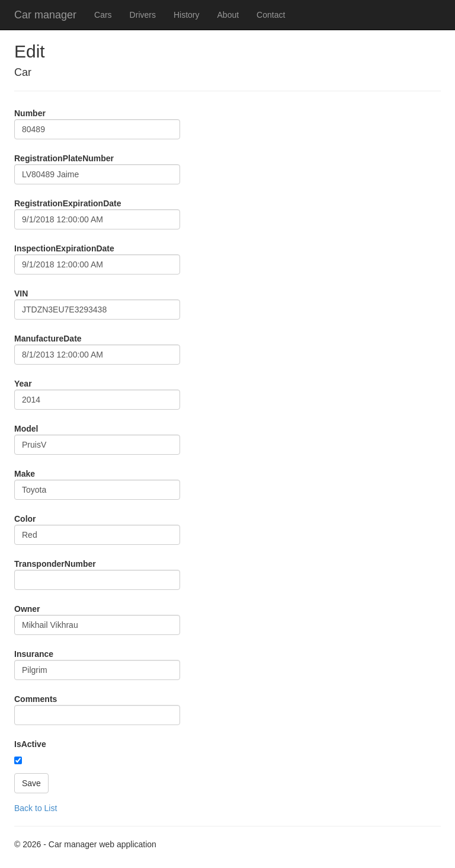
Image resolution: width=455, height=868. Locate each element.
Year (23, 384)
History (187, 15)
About (228, 15)
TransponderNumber (55, 564)
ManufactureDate (48, 339)
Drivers (143, 15)
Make (25, 474)
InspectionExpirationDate (64, 248)
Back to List (36, 808)
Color (25, 519)
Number (30, 113)
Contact (271, 15)
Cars (103, 15)
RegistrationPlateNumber (64, 158)
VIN (21, 293)
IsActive (30, 744)
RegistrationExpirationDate (68, 203)
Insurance (34, 654)
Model (26, 429)
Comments (36, 699)
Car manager (45, 15)
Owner (27, 609)
